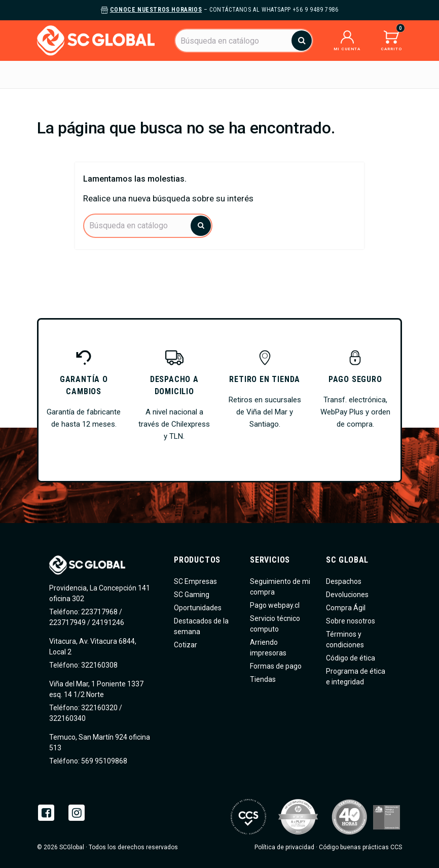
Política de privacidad (284, 847)
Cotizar (186, 645)
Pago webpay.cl (275, 605)
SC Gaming (192, 595)
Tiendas (263, 679)
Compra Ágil (346, 608)
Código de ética (351, 658)
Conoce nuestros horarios (156, 10)
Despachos (344, 581)
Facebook (46, 813)
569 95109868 (103, 761)
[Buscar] (244, 41)
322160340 (67, 718)
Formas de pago (276, 666)
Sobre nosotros (351, 621)
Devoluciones (347, 595)
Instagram (77, 813)
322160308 (99, 665)
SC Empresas (195, 581)
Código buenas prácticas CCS (360, 847)
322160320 (99, 708)
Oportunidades (198, 608)
